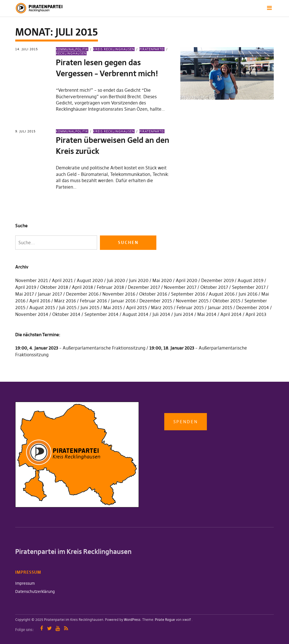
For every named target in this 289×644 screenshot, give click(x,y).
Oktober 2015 (226, 301)
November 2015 (192, 301)
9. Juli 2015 (25, 131)
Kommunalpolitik (72, 49)
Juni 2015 (90, 307)
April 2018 (82, 287)
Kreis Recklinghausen (114, 49)
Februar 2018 (110, 287)
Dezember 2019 (217, 280)
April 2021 (62, 280)
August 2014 (135, 314)
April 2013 (256, 314)
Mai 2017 (25, 294)
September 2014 (101, 314)
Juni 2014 (184, 314)
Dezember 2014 (253, 307)
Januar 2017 (50, 294)
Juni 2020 (139, 280)
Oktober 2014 (66, 314)
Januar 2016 (123, 301)
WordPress (132, 620)
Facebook (41, 628)
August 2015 (42, 307)
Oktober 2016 (153, 294)
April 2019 (26, 287)
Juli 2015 (68, 307)
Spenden (186, 422)
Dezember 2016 (82, 294)
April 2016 (40, 301)
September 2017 (249, 287)
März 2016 (65, 301)
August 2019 (250, 280)
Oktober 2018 (54, 287)
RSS (66, 628)
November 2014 (32, 314)
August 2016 (222, 294)
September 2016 (188, 294)
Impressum (25, 583)
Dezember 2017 (144, 287)
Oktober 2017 (214, 287)
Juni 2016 (248, 294)
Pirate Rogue (165, 620)
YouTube (58, 628)
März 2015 (162, 307)
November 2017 (180, 287)
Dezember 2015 (156, 301)
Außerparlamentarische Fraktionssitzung (104, 348)
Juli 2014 (161, 314)
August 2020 (90, 280)
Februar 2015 (190, 307)
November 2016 (119, 294)
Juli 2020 (116, 280)
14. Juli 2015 (27, 49)
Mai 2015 (113, 307)
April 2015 (137, 307)
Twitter (50, 628)
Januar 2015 (220, 307)
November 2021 (32, 280)
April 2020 (187, 280)
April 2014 (231, 314)
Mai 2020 (162, 280)
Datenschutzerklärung (35, 591)
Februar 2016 (93, 301)
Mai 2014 (207, 314)
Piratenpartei (152, 49)
